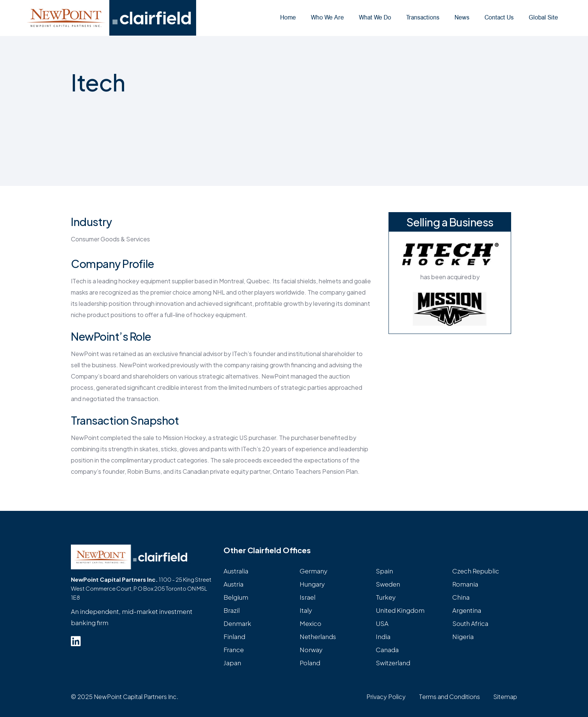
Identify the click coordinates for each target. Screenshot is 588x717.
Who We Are (327, 17)
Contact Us (499, 17)
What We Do (375, 17)
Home (288, 17)
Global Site (543, 17)
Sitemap (505, 697)
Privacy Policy (386, 697)
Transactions (423, 17)
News (462, 17)
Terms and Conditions (449, 697)
